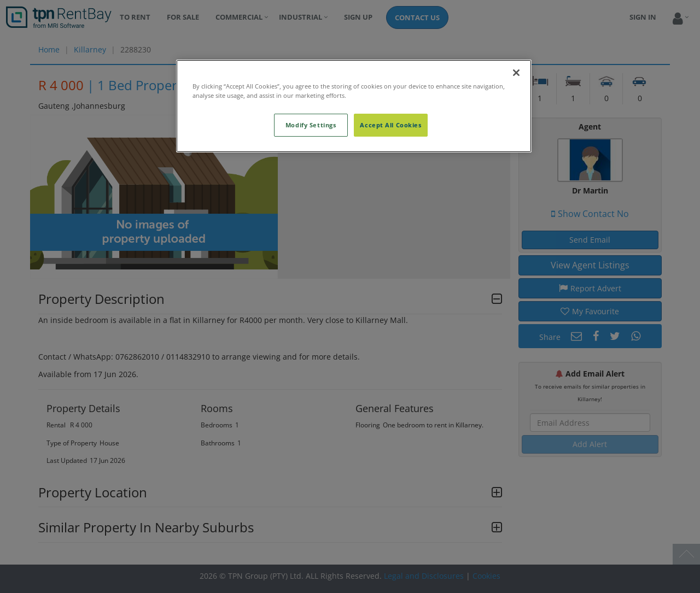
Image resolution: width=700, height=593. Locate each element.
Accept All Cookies (390, 125)
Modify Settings (311, 125)
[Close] (516, 73)
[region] (354, 106)
